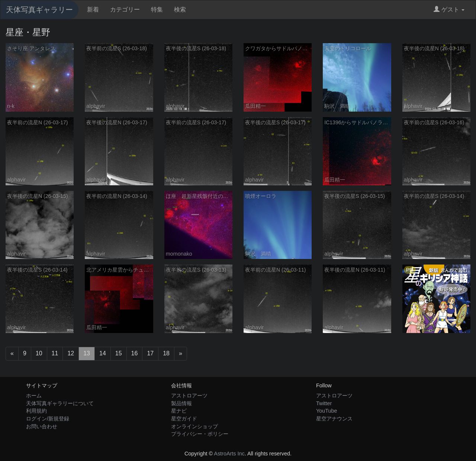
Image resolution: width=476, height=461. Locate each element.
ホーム (34, 396)
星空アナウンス (334, 419)
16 (135, 353)
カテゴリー (125, 9)
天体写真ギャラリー (39, 10)
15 (119, 353)
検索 (180, 9)
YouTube (327, 411)
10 (39, 353)
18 (166, 353)
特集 (157, 9)
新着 (93, 9)
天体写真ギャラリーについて (60, 403)
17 (150, 353)
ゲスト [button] (449, 9)
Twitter (324, 403)
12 (71, 353)
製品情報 (181, 403)
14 (103, 353)
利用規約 (36, 411)
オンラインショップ (194, 426)
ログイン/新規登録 (48, 419)
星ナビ (179, 411)
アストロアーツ (189, 396)
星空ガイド (184, 419)
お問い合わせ (42, 426)
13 (87, 353)
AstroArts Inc (229, 454)
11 (55, 353)
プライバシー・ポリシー (200, 434)
